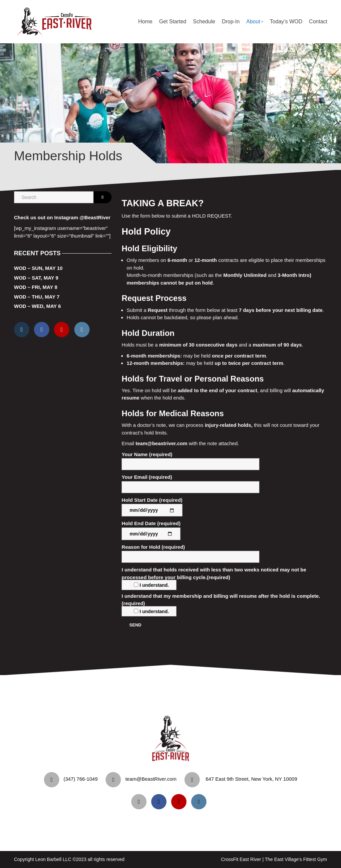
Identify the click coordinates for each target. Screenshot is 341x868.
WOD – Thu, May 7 (37, 297)
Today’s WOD (286, 21)
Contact (318, 21)
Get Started (173, 21)
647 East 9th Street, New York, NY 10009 (251, 779)
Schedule (204, 21)
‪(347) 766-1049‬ (81, 779)
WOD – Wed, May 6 (37, 306)
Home (145, 21)
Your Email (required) (190, 484)
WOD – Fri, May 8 (36, 287)
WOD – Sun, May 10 (38, 268)
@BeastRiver (95, 217)
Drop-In (231, 21)
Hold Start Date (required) (152, 505)
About (253, 21)
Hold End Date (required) (151, 528)
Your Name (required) (190, 461)
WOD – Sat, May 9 (36, 278)
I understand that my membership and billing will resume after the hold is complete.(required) (221, 604)
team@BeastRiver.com (151, 779)
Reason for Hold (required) (190, 554)
